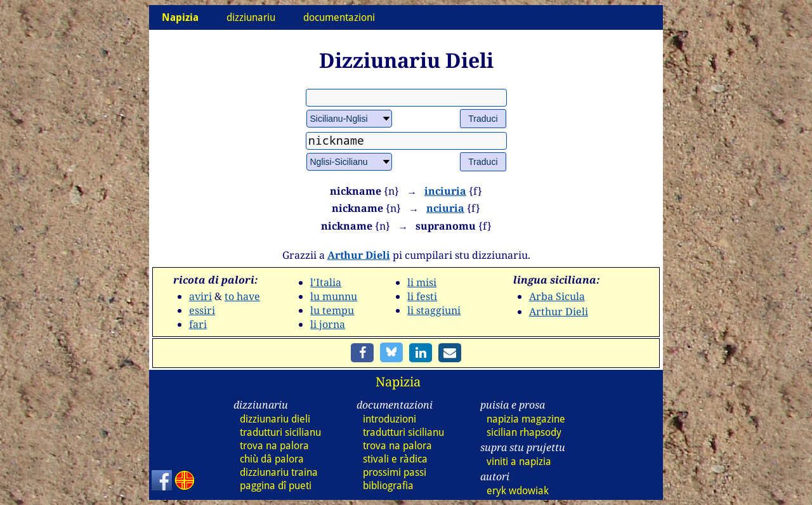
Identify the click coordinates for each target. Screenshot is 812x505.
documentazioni (339, 17)
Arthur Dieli (359, 255)
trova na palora (274, 446)
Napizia (398, 382)
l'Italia (326, 282)
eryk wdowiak (518, 491)
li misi (422, 282)
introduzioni (390, 419)
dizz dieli (275, 419)
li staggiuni (434, 310)
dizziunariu (251, 17)
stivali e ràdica (395, 459)
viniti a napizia (519, 462)
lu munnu (334, 296)
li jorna (328, 324)
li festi (422, 296)
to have (242, 296)
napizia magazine (526, 419)
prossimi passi (395, 472)
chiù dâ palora (272, 459)
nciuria (445, 208)
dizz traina (279, 472)
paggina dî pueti (276, 486)
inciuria (445, 191)
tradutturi (280, 432)
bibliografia (388, 486)
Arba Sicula (557, 296)
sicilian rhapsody (524, 432)
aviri (200, 296)
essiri (202, 310)
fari (198, 324)
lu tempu (332, 310)
